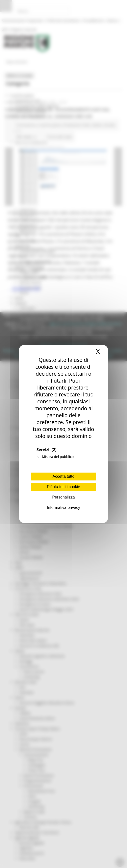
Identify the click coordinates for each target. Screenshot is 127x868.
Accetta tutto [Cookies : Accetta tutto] (64, 476)
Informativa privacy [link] (63, 508)
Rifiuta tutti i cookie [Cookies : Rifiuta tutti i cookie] (63, 487)
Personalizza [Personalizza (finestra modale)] (63, 497)
